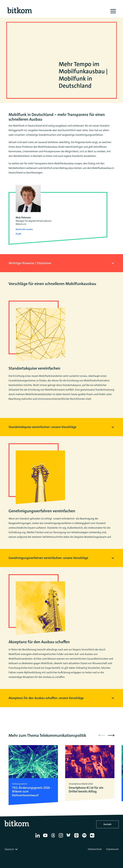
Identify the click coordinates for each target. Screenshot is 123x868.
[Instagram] (61, 838)
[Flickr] (93, 838)
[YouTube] (46, 838)
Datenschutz (95, 849)
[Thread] (54, 838)
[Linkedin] (38, 838)
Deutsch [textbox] (9, 849)
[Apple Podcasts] (77, 838)
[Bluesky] (69, 838)
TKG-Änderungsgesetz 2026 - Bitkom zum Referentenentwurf (32, 792)
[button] (111, 735)
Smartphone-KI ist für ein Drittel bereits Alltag (86, 790)
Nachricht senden (24, 229)
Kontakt (107, 824)
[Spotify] (85, 838)
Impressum (112, 849)
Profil (18, 234)
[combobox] (11, 849)
